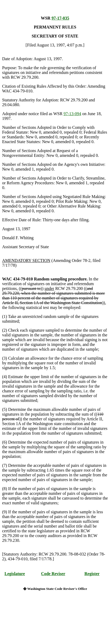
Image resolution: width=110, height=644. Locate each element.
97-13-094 (72, 114)
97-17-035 (60, 18)
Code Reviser (53, 574)
